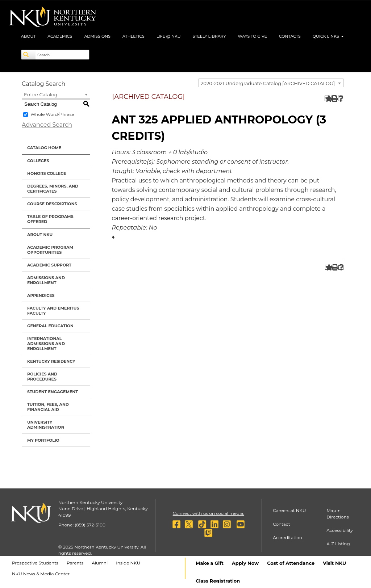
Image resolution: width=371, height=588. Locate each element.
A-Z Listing (338, 544)
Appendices (41, 295)
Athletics (134, 36)
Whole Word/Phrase (52, 114)
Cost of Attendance (291, 563)
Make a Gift (210, 563)
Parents (75, 563)
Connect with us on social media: (209, 513)
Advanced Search (47, 125)
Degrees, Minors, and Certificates (53, 189)
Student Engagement (53, 392)
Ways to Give (252, 36)
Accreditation (287, 537)
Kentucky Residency (51, 361)
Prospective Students (35, 563)
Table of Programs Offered (50, 219)
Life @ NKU (169, 36)
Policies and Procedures (42, 377)
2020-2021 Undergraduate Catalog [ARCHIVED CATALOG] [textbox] (268, 83)
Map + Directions (337, 513)
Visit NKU (334, 563)
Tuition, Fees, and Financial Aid (48, 407)
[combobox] (271, 83)
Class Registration (218, 581)
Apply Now (245, 563)
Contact (281, 524)
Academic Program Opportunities (50, 250)
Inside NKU (128, 563)
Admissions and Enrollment (46, 280)
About (28, 36)
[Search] (29, 55)
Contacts (290, 36)
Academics (60, 36)
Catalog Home (44, 148)
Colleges (38, 161)
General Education (50, 326)
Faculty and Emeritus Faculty (53, 311)
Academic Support (49, 265)
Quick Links (328, 36)
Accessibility (340, 530)
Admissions (97, 36)
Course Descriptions (52, 204)
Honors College (47, 173)
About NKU (40, 235)
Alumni (100, 563)
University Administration (46, 425)
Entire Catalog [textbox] (41, 94)
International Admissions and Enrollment (46, 344)
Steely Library (209, 36)
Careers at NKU (289, 510)
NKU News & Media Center (41, 574)
